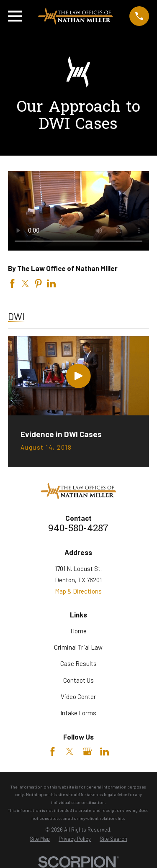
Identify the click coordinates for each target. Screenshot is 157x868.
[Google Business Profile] (87, 751)
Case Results (78, 663)
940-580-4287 (78, 529)
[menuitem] (40, 839)
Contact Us (78, 680)
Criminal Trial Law (78, 647)
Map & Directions (78, 591)
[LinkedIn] (104, 751)
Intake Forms (78, 713)
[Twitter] (70, 751)
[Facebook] (53, 751)
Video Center (78, 696)
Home (78, 631)
